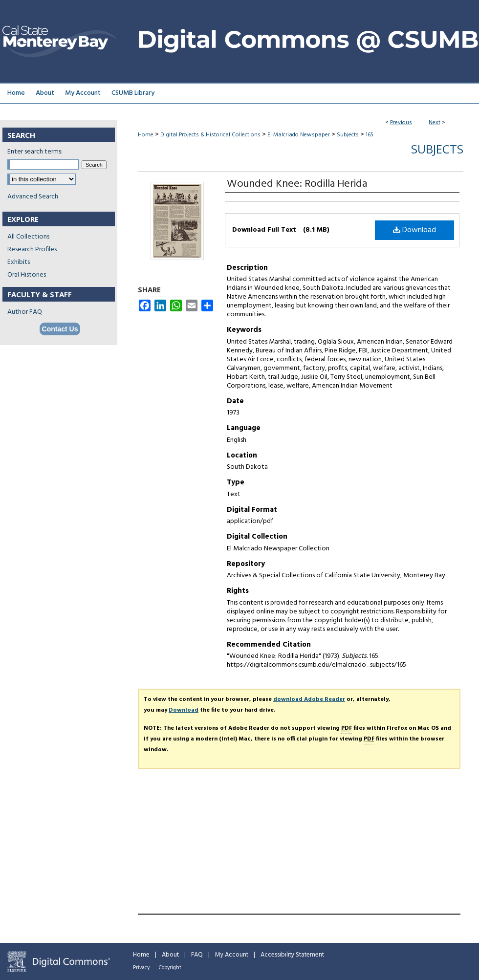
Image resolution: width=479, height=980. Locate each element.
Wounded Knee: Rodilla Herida (297, 184)
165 (370, 135)
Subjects (348, 135)
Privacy (141, 968)
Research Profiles (32, 250)
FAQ (197, 955)
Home (146, 135)
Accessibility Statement (292, 955)
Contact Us (60, 329)
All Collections (28, 237)
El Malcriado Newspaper (299, 135)
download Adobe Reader (309, 699)
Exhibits (19, 262)
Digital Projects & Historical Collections (210, 135)
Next (435, 123)
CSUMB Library (133, 93)
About (170, 955)
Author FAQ (25, 312)
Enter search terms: (35, 152)
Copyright (170, 968)
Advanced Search (33, 197)
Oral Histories (27, 275)
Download (414, 230)
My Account (232, 955)
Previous (401, 123)
